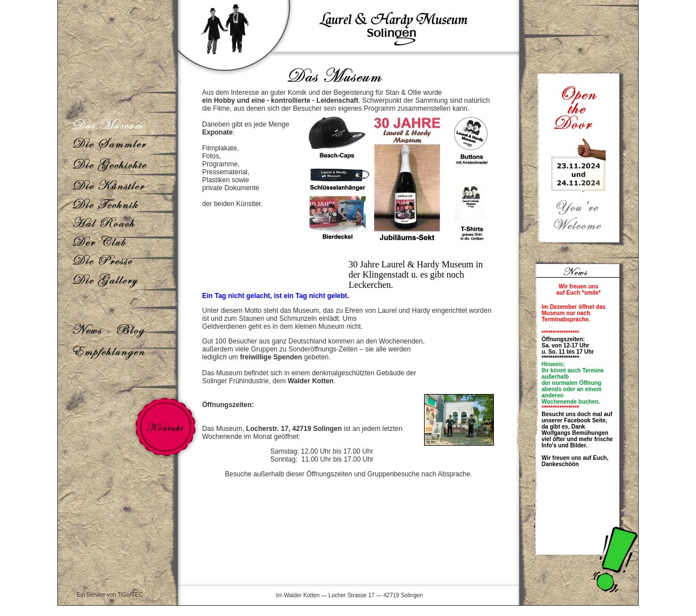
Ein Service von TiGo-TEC (110, 595)
